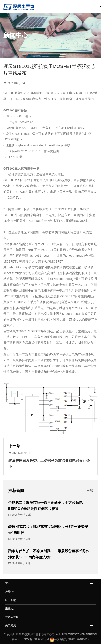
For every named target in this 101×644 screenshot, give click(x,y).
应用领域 (10, 600)
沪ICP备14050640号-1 (36, 639)
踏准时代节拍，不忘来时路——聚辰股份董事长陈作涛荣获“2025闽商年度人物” (49, 554)
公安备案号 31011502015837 (69, 639)
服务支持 (10, 609)
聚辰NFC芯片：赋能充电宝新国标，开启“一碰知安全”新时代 (48, 530)
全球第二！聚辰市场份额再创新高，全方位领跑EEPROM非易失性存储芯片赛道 (45, 506)
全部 (90, 491)
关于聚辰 (10, 625)
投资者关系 (12, 617)
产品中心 (10, 592)
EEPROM (91, 634)
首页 (8, 583)
